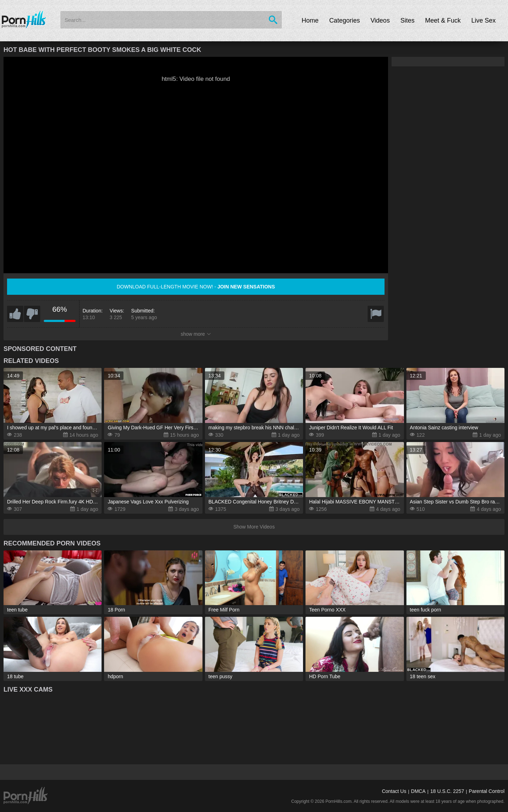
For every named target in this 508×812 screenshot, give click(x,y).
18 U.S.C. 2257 (447, 791)
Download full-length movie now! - (196, 287)
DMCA (418, 791)
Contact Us (394, 791)
